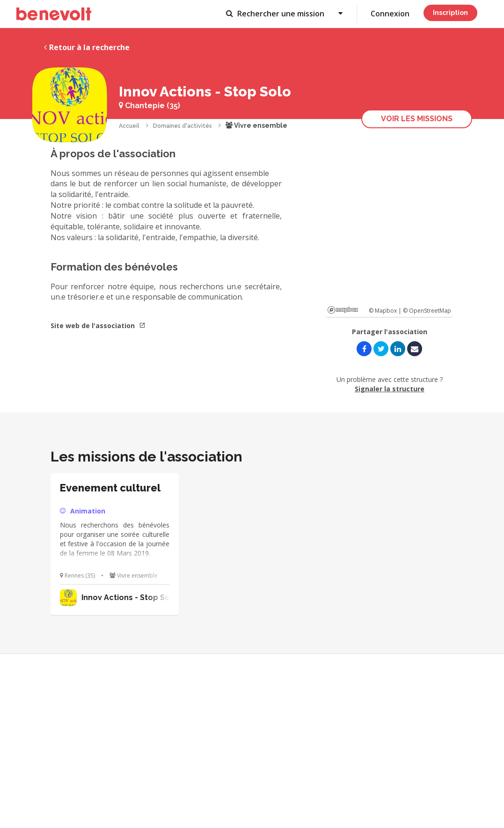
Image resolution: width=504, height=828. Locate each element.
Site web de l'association (98, 326)
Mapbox (343, 310)
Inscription (450, 13)
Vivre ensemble (256, 125)
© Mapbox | (386, 311)
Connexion (390, 14)
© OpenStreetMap (427, 311)
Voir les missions (417, 119)
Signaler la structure (390, 389)
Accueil (129, 126)
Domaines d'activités (183, 126)
